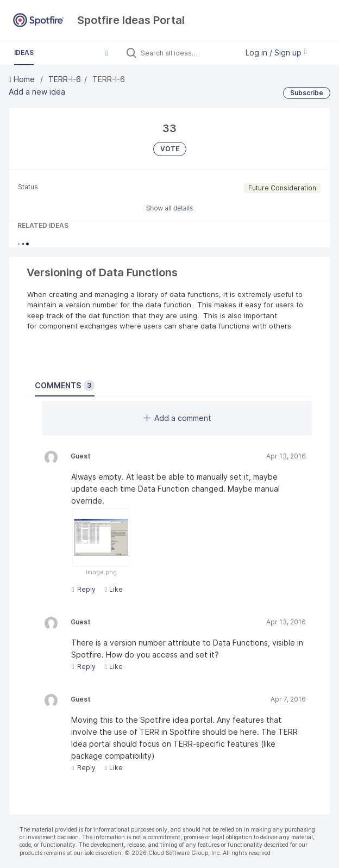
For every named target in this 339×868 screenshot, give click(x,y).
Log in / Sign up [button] (276, 52)
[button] (106, 53)
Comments (65, 386)
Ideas (24, 52)
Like (113, 589)
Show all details (170, 208)
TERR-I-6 (65, 79)
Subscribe (307, 93)
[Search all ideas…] (187, 53)
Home (23, 79)
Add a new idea (37, 92)
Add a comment (177, 418)
